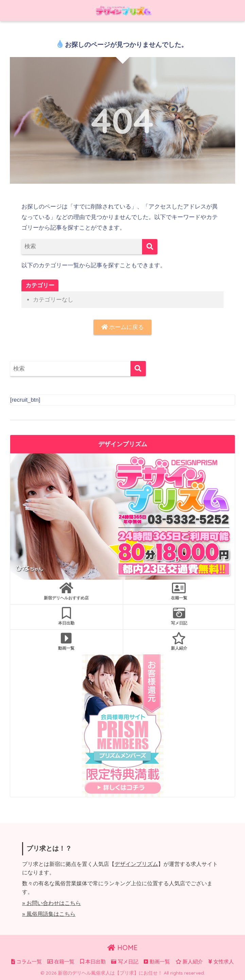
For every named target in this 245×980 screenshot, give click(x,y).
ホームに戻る (123, 327)
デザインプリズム (136, 864)
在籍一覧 (179, 591)
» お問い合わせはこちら (51, 903)
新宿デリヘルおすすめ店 (66, 591)
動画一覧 (66, 641)
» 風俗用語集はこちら (49, 914)
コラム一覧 (27, 962)
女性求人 (221, 962)
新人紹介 (179, 641)
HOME (122, 948)
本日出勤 (66, 616)
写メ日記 (179, 616)
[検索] (150, 247)
